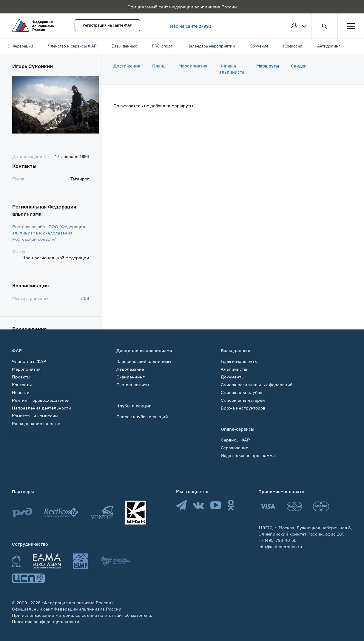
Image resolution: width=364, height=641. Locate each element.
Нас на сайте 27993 (191, 26)
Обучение (22, 431)
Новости (21, 392)
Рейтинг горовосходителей (41, 400)
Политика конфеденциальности (46, 621)
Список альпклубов (242, 392)
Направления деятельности (41, 408)
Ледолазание (130, 369)
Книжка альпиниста (232, 69)
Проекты (21, 377)
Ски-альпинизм (133, 385)
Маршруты (268, 66)
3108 (84, 298)
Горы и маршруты (239, 361)
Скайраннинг (131, 377)
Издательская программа (248, 455)
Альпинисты (234, 369)
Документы (233, 377)
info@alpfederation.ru (280, 546)
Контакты (22, 385)
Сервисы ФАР (235, 440)
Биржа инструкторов (243, 408)
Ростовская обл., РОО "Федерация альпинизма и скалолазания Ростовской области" (49, 233)
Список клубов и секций (142, 417)
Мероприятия (193, 66)
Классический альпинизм (144, 361)
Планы (159, 66)
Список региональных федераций (257, 385)
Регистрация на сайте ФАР (107, 25)
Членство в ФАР (29, 361)
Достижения (127, 66)
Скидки (299, 66)
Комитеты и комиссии (35, 416)
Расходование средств (36, 423)
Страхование (235, 448)
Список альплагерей (243, 400)
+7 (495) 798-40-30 (277, 540)
